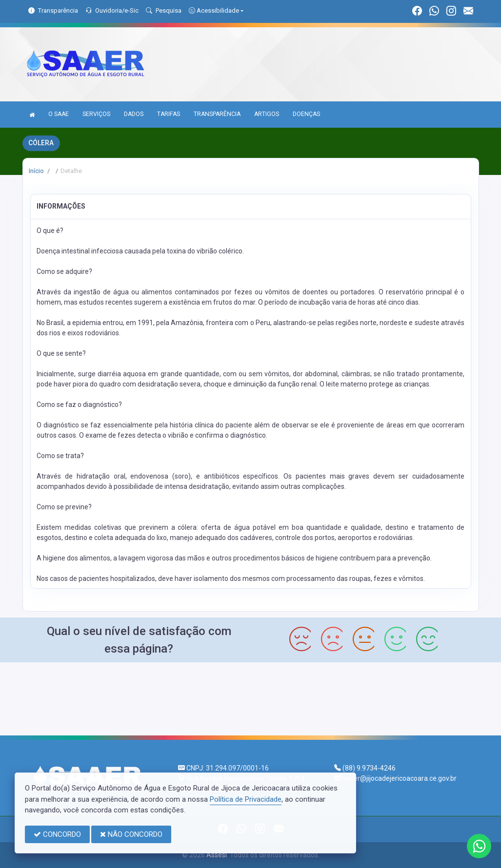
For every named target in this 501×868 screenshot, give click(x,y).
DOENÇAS (306, 114)
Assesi (217, 855)
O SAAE (59, 114)
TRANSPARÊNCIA (217, 114)
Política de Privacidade (246, 799)
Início (36, 171)
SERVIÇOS (96, 114)
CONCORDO (57, 834)
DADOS (134, 114)
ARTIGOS (267, 114)
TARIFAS (169, 114)
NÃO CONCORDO (131, 834)
